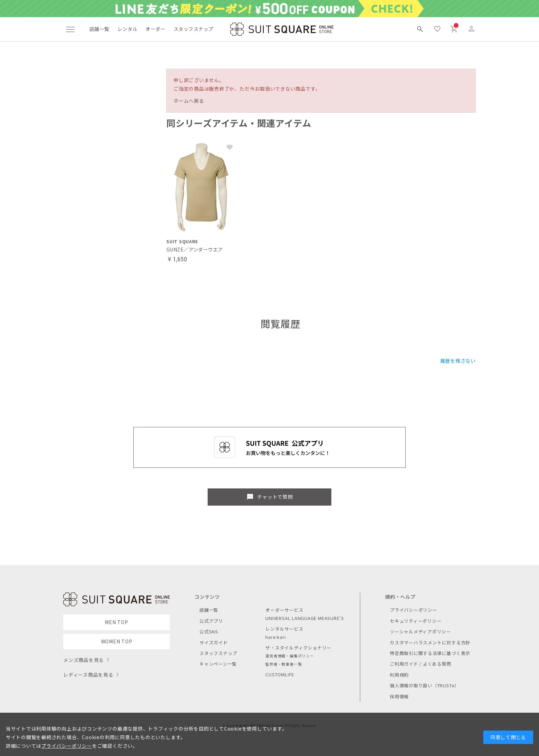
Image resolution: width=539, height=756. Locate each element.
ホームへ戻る (189, 101)
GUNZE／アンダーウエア (195, 249)
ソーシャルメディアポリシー (420, 631)
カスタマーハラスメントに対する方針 (430, 642)
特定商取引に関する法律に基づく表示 (430, 653)
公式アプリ (211, 621)
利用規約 (399, 675)
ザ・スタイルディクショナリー (298, 648)
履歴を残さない (458, 361)
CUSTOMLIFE (280, 674)
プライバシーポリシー (414, 610)
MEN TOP (116, 622)
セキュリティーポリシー (416, 621)
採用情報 (399, 696)
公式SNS (209, 631)
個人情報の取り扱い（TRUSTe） (425, 685)
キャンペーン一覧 (218, 664)
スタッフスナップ (193, 29)
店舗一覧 (99, 29)
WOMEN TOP (117, 641)
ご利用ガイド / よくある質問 (421, 664)
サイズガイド (214, 642)
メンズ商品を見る (84, 660)
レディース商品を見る (88, 675)
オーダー (155, 29)
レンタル (128, 29)
